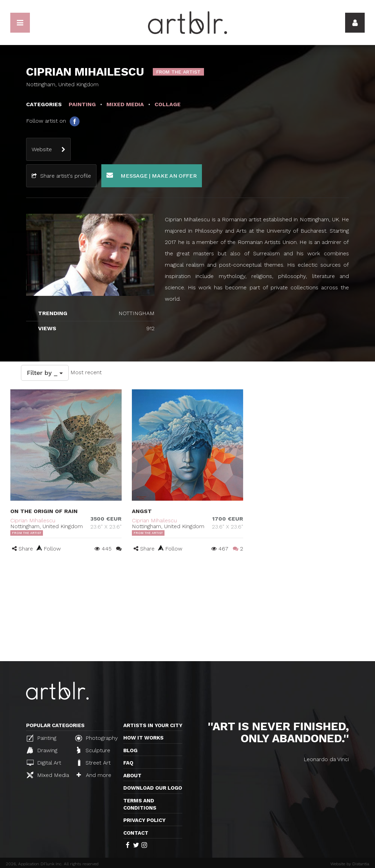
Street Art (94, 763)
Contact (136, 833)
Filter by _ (45, 373)
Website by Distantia (350, 864)
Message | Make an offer (152, 175)
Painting (42, 738)
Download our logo (153, 788)
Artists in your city (153, 725)
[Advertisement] (187, 610)
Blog (130, 750)
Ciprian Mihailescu (33, 520)
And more (94, 775)
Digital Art (44, 763)
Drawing (42, 750)
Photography (96, 738)
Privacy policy (144, 820)
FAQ (128, 763)
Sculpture (94, 750)
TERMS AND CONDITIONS (140, 804)
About (132, 776)
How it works (143, 738)
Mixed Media (48, 775)
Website (42, 149)
